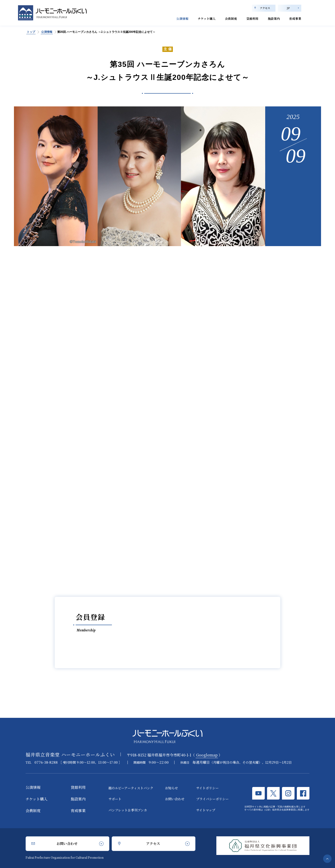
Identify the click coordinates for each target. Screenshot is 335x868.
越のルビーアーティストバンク (131, 788)
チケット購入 (194, 18)
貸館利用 (245, 18)
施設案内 (270, 18)
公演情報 (166, 18)
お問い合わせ (175, 799)
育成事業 (294, 18)
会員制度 (221, 18)
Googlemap (207, 755)
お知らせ (171, 788)
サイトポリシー (207, 788)
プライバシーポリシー (212, 799)
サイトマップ (206, 810)
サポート (115, 799)
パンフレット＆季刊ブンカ (128, 810)
